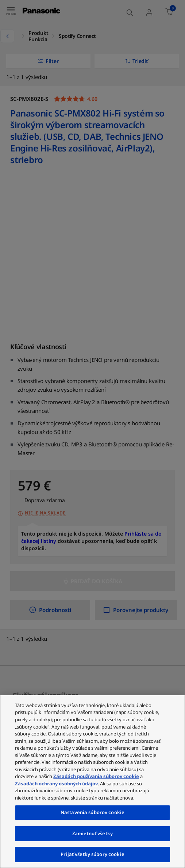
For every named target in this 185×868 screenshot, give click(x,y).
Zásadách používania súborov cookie (96, 776)
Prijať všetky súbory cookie (92, 854)
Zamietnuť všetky (92, 833)
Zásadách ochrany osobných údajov (56, 784)
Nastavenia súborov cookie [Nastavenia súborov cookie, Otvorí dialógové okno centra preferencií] (92, 812)
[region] (92, 781)
